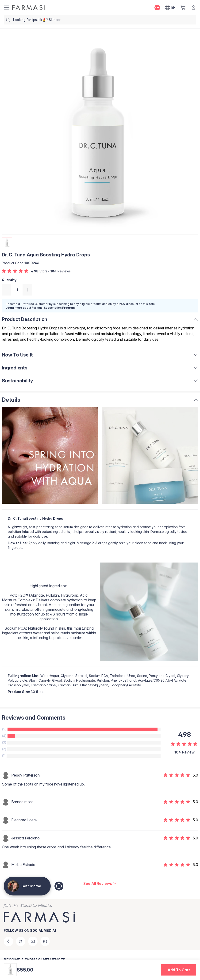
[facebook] (8, 941)
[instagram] (21, 941)
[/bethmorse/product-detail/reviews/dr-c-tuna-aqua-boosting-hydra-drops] (100, 883)
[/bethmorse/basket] (183, 8)
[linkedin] (45, 941)
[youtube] (33, 941)
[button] (179, 970)
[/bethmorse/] (29, 8)
